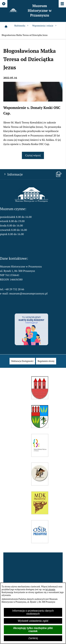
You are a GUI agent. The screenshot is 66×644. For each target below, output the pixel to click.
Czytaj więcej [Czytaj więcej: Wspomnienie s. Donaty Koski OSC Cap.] (33, 155)
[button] (31, 201)
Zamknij (33, 638)
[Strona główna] (6, 27)
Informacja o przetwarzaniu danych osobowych (33, 612)
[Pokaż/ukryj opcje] (4, 4)
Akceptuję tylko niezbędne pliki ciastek (33, 630)
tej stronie (50, 589)
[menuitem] (22, 361)
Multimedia (22, 26)
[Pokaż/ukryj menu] (62, 4)
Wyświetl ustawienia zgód (33, 621)
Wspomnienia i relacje (45, 26)
